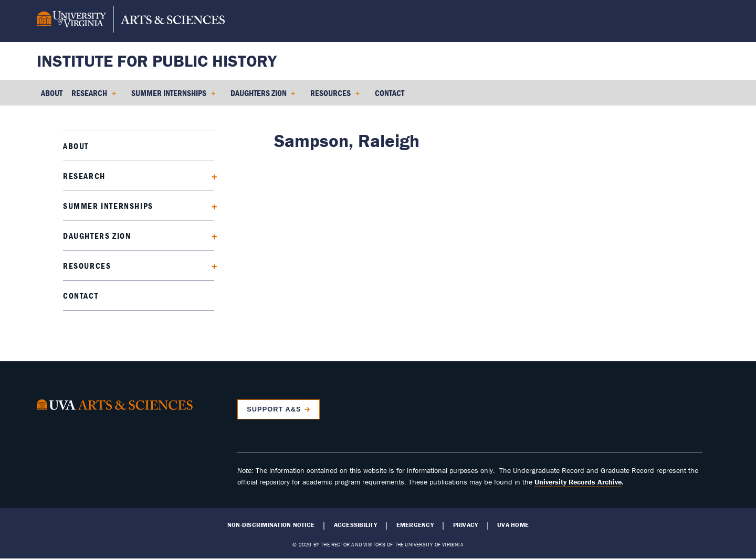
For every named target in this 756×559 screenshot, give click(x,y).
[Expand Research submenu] (211, 176)
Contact (81, 296)
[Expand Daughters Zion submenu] (211, 235)
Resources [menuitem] (335, 97)
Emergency (415, 525)
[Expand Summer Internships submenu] (211, 205)
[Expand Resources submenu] (211, 265)
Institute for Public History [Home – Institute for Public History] (157, 61)
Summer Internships (108, 206)
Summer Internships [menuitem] (173, 97)
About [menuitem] (52, 93)
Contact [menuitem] (390, 93)
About (76, 146)
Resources (87, 266)
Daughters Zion (97, 236)
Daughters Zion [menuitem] (263, 97)
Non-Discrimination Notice (271, 525)
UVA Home (513, 525)
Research (84, 176)
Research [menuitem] (94, 97)
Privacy (466, 525)
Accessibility (355, 525)
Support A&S (274, 409)
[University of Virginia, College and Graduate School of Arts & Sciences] (131, 21)
